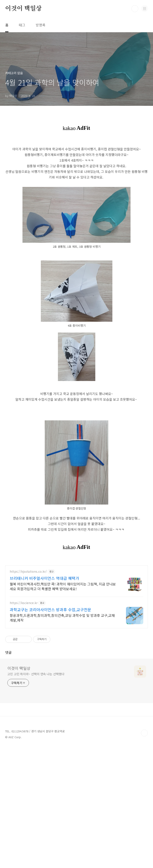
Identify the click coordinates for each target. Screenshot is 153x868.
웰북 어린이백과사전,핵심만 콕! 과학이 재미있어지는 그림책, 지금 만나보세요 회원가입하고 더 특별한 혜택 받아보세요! (63, 707)
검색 (135, 9)
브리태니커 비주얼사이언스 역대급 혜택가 (44, 699)
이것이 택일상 (23, 9)
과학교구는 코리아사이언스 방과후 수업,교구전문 (50, 731)
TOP (144, 854)
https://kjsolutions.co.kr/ (28, 693)
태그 (22, 25)
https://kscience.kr (24, 724)
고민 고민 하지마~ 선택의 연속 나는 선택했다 (36, 795)
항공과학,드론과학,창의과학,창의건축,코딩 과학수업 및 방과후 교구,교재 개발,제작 (62, 739)
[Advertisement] (76, 172)
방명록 (41, 25)
